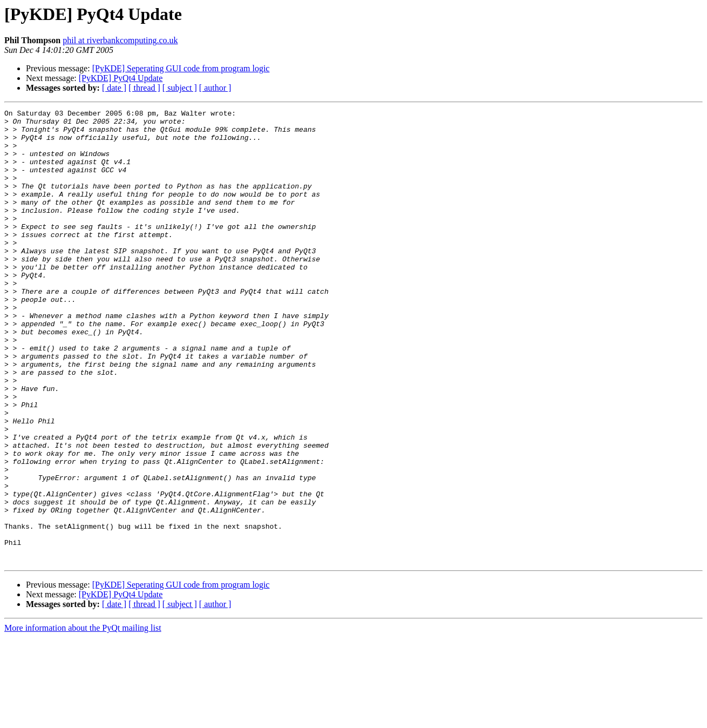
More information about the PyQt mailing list (83, 719)
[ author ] (215, 88)
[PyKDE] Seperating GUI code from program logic (181, 68)
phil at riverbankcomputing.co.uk (120, 40)
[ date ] (114, 88)
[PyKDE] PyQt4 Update (121, 78)
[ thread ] (144, 88)
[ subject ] (180, 88)
